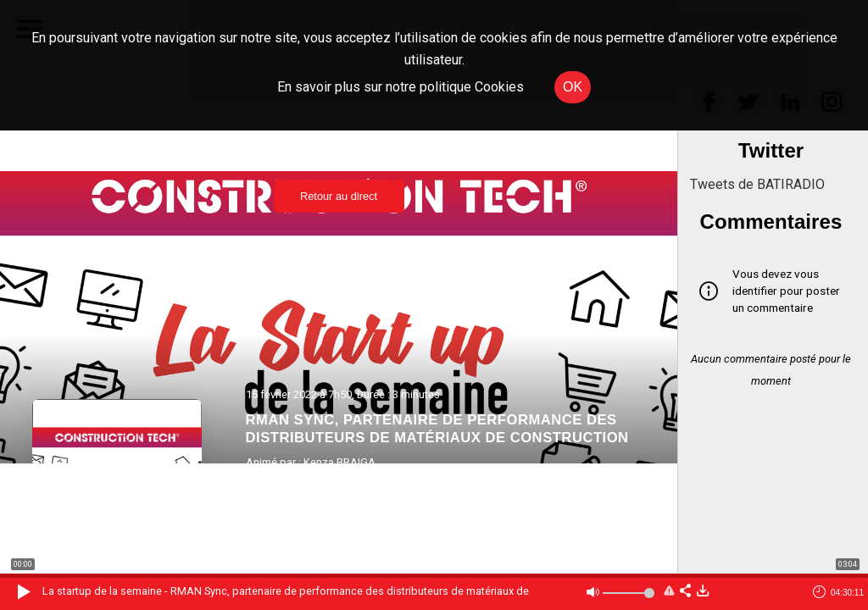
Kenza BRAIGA (339, 462)
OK (573, 87)
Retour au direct (339, 196)
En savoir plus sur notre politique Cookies (401, 87)
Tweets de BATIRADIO (757, 184)
